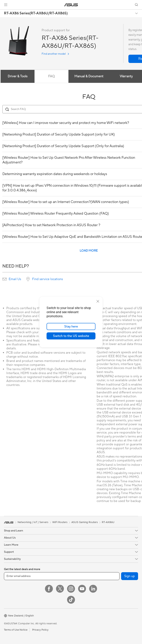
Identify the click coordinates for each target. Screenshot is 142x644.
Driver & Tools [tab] (18, 76)
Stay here (71, 327)
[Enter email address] (62, 576)
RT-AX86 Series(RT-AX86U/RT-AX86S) (36, 13)
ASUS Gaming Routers (85, 522)
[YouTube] (82, 589)
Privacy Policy (40, 630)
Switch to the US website (71, 336)
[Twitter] (60, 589)
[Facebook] (49, 589)
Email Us (15, 279)
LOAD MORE (89, 251)
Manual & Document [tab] (89, 76)
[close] (98, 301)
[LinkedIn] (93, 589)
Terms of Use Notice (16, 630)
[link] (71, 5)
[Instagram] (71, 589)
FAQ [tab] (51, 76)
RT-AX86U (108, 522)
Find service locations (48, 279)
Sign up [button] (130, 576)
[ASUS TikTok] (71, 600)
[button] (6, 5)
